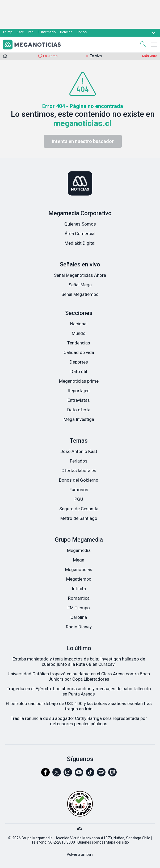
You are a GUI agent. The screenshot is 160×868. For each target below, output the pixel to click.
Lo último (50, 56)
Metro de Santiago (79, 518)
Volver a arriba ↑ (80, 854)
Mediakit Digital (80, 243)
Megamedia (79, 550)
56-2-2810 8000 (62, 842)
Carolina (79, 617)
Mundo (79, 333)
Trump (8, 32)
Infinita (79, 589)
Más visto (150, 56)
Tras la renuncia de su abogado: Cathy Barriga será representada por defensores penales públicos (79, 721)
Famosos (79, 490)
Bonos (82, 32)
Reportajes (79, 391)
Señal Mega (80, 285)
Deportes (79, 362)
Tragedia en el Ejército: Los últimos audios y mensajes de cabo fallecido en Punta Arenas (79, 691)
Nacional (79, 324)
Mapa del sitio (117, 842)
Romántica (79, 598)
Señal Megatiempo (80, 294)
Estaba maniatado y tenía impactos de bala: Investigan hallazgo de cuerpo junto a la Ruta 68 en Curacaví (79, 662)
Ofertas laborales (79, 470)
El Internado (47, 32)
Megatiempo (79, 579)
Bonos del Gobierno (79, 480)
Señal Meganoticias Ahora (80, 275)
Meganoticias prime (79, 381)
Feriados (79, 461)
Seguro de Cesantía (79, 509)
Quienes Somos (80, 224)
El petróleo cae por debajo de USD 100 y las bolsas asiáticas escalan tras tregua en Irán (79, 706)
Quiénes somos (90, 842)
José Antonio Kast (79, 451)
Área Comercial (80, 234)
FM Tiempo (79, 608)
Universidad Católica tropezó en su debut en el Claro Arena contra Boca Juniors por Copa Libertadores (79, 676)
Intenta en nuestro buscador (83, 141)
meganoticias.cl (83, 123)
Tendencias (79, 343)
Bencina (66, 32)
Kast (20, 32)
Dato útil (79, 372)
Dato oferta (79, 410)
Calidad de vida (79, 352)
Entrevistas (79, 400)
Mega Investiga (79, 419)
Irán (31, 32)
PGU (79, 499)
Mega (79, 560)
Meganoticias (79, 569)
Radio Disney (79, 627)
